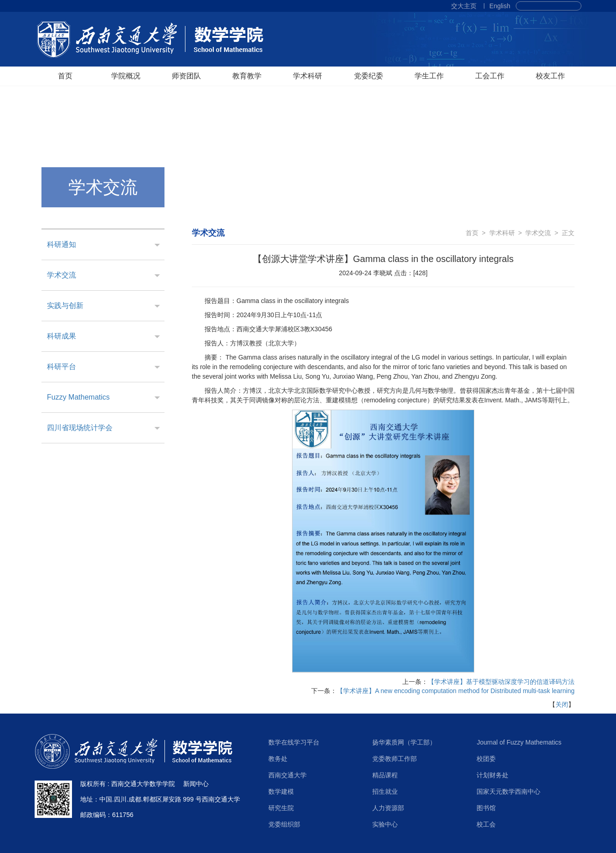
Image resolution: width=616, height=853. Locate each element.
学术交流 (62, 275)
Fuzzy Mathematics (78, 397)
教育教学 (247, 76)
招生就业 (385, 791)
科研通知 (62, 244)
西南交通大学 (287, 775)
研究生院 (281, 808)
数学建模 (281, 791)
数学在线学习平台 (294, 742)
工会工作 (490, 76)
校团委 (486, 759)
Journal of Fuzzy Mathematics (519, 742)
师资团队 (186, 76)
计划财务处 (493, 775)
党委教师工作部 (395, 759)
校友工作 (550, 76)
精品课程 (385, 775)
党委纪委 (369, 76)
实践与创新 (65, 306)
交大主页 (464, 6)
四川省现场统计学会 (80, 428)
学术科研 (308, 76)
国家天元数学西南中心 (508, 791)
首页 (65, 76)
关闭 (562, 704)
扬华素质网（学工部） (404, 742)
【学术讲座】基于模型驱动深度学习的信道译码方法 (501, 682)
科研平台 (62, 367)
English (500, 6)
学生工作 (429, 76)
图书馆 (486, 808)
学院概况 (126, 76)
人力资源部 (388, 808)
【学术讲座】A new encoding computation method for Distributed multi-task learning (456, 691)
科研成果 (62, 336)
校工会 (486, 824)
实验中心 (385, 824)
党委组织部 (284, 824)
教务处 (278, 759)
